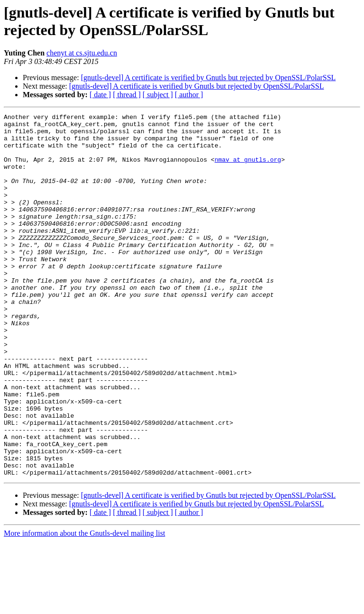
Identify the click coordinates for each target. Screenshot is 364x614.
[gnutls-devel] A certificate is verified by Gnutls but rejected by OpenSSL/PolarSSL (209, 78)
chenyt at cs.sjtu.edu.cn (82, 53)
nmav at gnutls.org (248, 169)
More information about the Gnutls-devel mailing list (84, 606)
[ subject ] (158, 95)
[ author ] (189, 95)
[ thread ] (127, 95)
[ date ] (100, 95)
